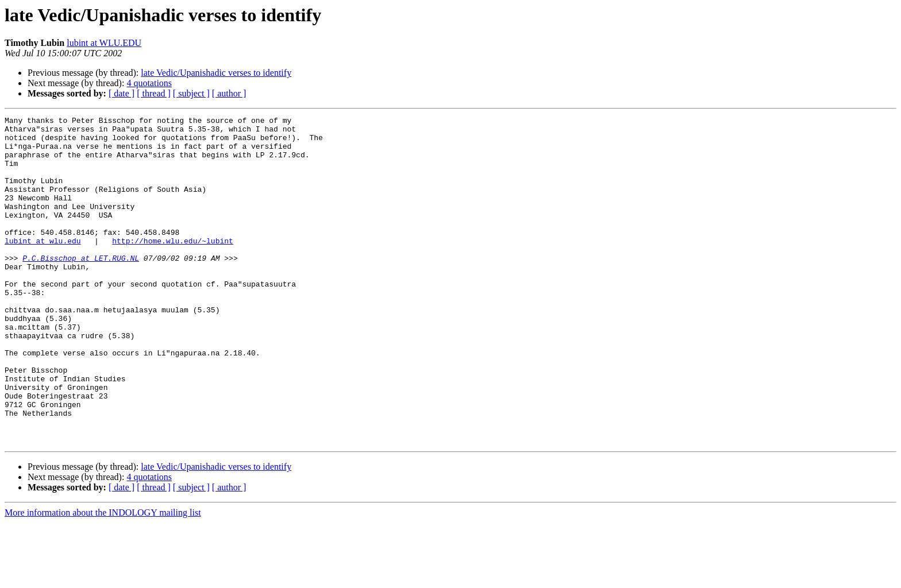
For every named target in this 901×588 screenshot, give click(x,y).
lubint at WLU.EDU (104, 43)
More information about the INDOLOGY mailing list (103, 578)
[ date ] (122, 93)
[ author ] (229, 93)
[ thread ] (154, 93)
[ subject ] (191, 93)
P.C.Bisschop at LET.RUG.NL (81, 287)
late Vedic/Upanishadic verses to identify (216, 73)
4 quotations (149, 83)
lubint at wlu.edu (43, 266)
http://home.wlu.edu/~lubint (173, 266)
